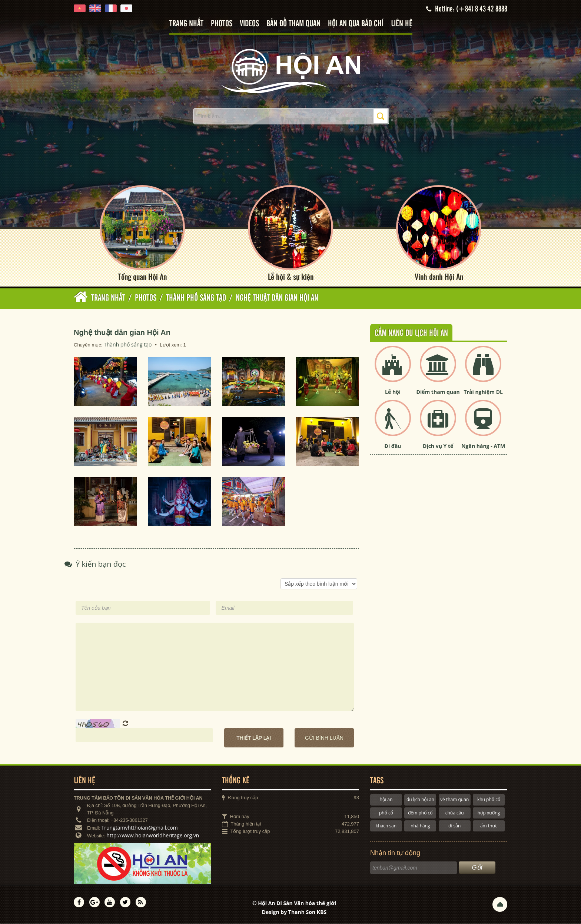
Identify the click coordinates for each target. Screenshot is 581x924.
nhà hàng (420, 826)
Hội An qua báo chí (356, 24)
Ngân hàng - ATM (483, 446)
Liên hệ (402, 24)
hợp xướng (489, 813)
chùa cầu (455, 813)
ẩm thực (489, 826)
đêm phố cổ (420, 813)
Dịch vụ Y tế (438, 446)
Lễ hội (393, 392)
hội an (386, 799)
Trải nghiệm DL (483, 392)
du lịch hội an (420, 799)
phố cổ (386, 813)
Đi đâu (393, 446)
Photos (222, 24)
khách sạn (386, 826)
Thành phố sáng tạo (128, 344)
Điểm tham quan (438, 392)
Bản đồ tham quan (293, 24)
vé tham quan (454, 799)
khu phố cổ (489, 799)
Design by (294, 912)
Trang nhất (186, 24)
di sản (454, 826)
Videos (249, 24)
